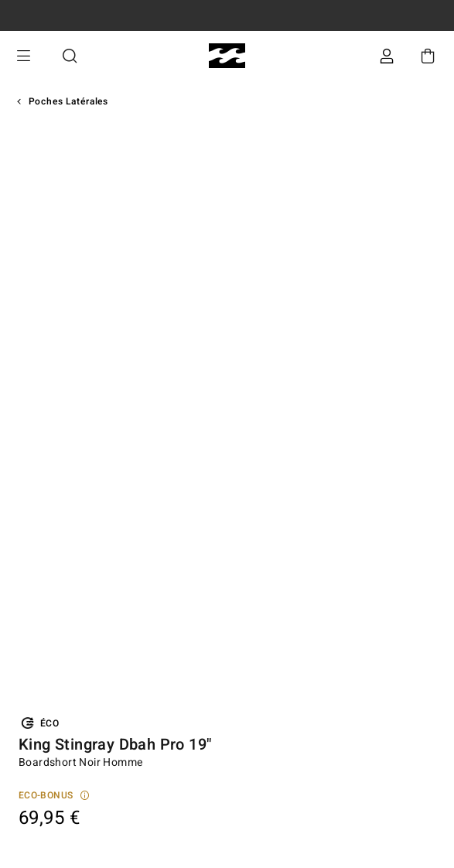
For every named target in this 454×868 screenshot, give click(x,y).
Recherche (70, 56)
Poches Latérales (68, 101)
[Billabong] (227, 56)
